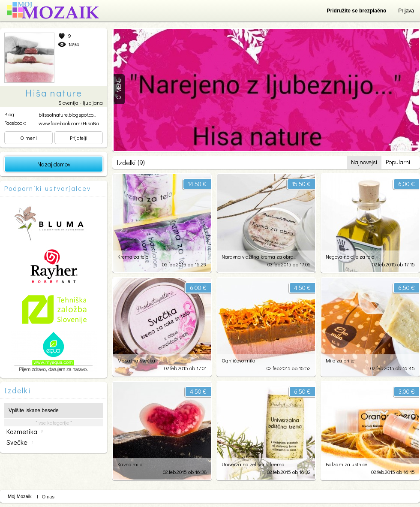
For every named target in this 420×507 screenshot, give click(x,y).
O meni (28, 138)
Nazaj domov (54, 164)
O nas (48, 497)
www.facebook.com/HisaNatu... (72, 123)
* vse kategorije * (54, 422)
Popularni (398, 162)
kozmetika (25, 432)
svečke (20, 442)
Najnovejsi (364, 162)
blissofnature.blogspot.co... (67, 115)
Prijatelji (79, 138)
